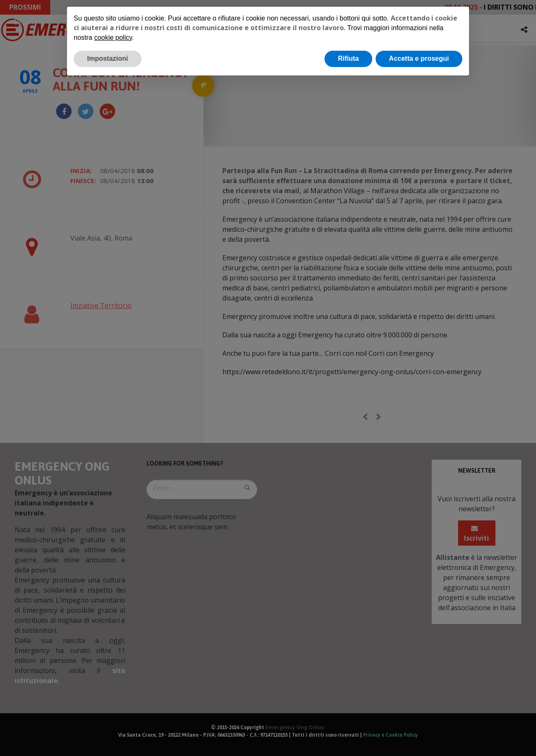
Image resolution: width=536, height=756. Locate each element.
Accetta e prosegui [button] (419, 58)
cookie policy (113, 38)
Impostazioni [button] (108, 58)
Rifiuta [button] (348, 58)
